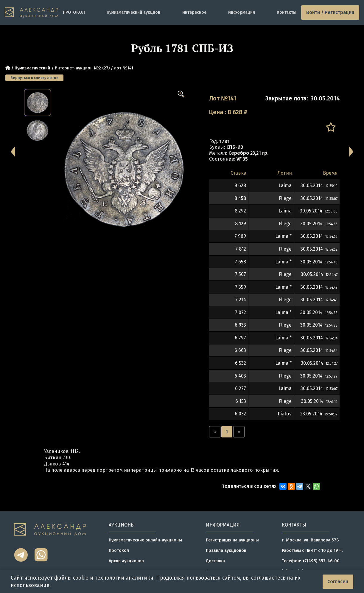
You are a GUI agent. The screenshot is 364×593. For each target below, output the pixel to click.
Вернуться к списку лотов (34, 78)
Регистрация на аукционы (232, 540)
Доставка (215, 561)
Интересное (194, 12)
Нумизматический (32, 68)
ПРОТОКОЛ (74, 12)
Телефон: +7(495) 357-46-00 (311, 561)
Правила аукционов (226, 551)
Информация (242, 12)
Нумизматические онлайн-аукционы (145, 540)
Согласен (338, 582)
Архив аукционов (126, 561)
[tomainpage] (31, 12)
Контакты (287, 12)
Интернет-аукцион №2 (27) (82, 68)
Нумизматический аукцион (133, 12)
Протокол (119, 551)
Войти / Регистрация (330, 12)
